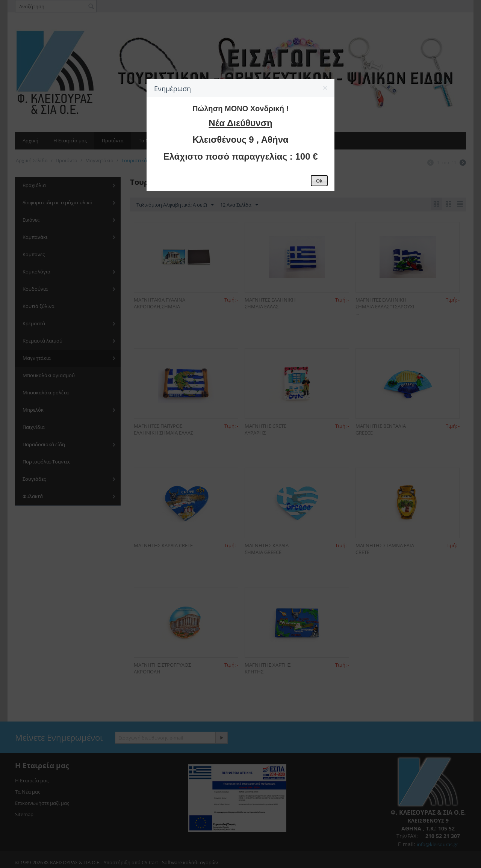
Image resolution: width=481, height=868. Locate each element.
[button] (326, 89)
